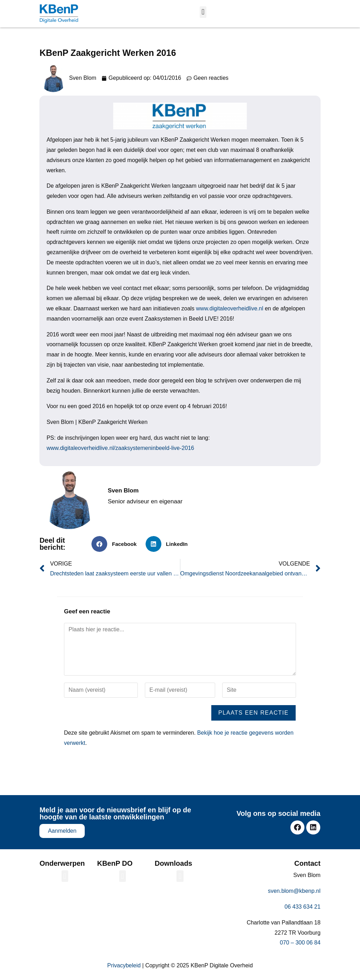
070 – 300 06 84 (300, 943)
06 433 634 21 (302, 907)
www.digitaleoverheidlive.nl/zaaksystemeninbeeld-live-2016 (120, 448)
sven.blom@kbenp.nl (294, 891)
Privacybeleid (124, 965)
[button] (203, 12)
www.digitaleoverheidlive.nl (230, 308)
